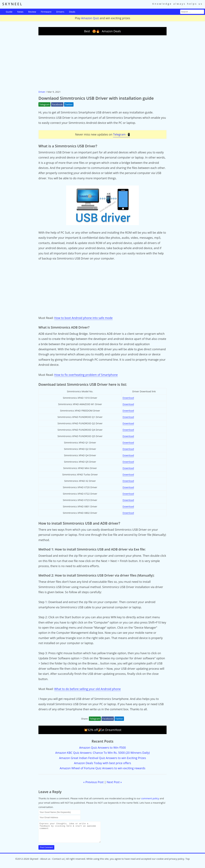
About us (45, 863)
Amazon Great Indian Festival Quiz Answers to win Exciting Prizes (103, 758)
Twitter (69, 104)
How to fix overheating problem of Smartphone (86, 375)
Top (188, 863)
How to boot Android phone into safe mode (84, 318)
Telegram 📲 (121, 134)
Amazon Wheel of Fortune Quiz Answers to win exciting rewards (102, 768)
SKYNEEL (12, 4)
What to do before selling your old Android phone (88, 689)
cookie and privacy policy (170, 863)
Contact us (58, 863)
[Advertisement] (102, 62)
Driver (42, 92)
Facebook (57, 104)
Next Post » (114, 782)
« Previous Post (93, 782)
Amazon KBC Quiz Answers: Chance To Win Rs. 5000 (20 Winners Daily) (102, 753)
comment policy (150, 798)
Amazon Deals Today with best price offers (102, 763)
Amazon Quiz (90, 18)
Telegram (44, 104)
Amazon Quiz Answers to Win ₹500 (102, 748)
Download (128, 398)
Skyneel (34, 863)
